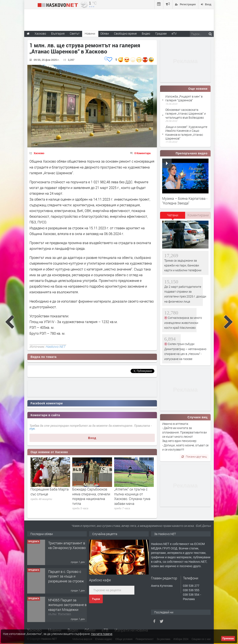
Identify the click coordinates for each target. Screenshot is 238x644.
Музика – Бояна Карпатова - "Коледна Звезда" (185, 201)
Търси (96, 599)
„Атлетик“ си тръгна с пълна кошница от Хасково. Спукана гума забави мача (132, 496)
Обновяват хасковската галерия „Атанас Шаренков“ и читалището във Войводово (186, 113)
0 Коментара (142, 153)
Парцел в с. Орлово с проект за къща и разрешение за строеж (66, 576)
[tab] (173, 217)
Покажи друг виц (194, 457)
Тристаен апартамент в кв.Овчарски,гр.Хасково (67, 545)
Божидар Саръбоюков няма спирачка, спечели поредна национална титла (91, 496)
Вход (92, 438)
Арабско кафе (100, 580)
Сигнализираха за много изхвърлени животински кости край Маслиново (183, 323)
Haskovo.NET (55, 346)
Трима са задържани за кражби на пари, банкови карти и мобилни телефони (183, 265)
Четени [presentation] (173, 215)
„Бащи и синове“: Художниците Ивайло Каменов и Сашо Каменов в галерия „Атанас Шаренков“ (186, 133)
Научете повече (102, 634)
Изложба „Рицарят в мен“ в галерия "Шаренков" (184, 98)
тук (32, 429)
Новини (90, 33)
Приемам (228, 639)
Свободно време (125, 33)
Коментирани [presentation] (198, 215)
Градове (161, 33)
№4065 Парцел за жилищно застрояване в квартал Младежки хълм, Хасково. (67, 607)
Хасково (39, 153)
